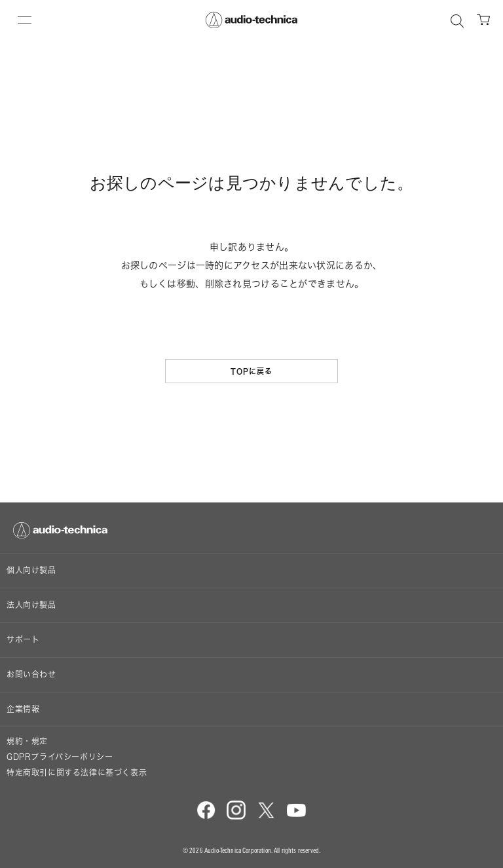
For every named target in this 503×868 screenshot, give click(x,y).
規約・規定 (27, 741)
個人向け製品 (31, 570)
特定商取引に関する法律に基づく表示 (77, 773)
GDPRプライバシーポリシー (60, 757)
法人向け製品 (31, 605)
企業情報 (23, 709)
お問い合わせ (31, 674)
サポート (23, 640)
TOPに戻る (252, 371)
